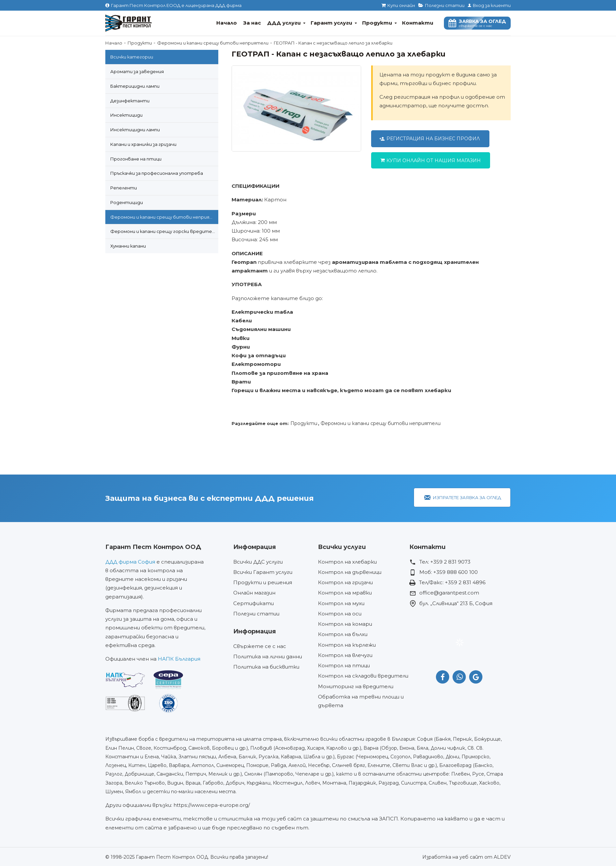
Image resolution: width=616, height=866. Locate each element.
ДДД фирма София (130, 562)
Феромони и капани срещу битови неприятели (213, 43)
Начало (114, 43)
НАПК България (179, 659)
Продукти (140, 43)
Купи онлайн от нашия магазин (434, 161)
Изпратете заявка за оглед (467, 497)
